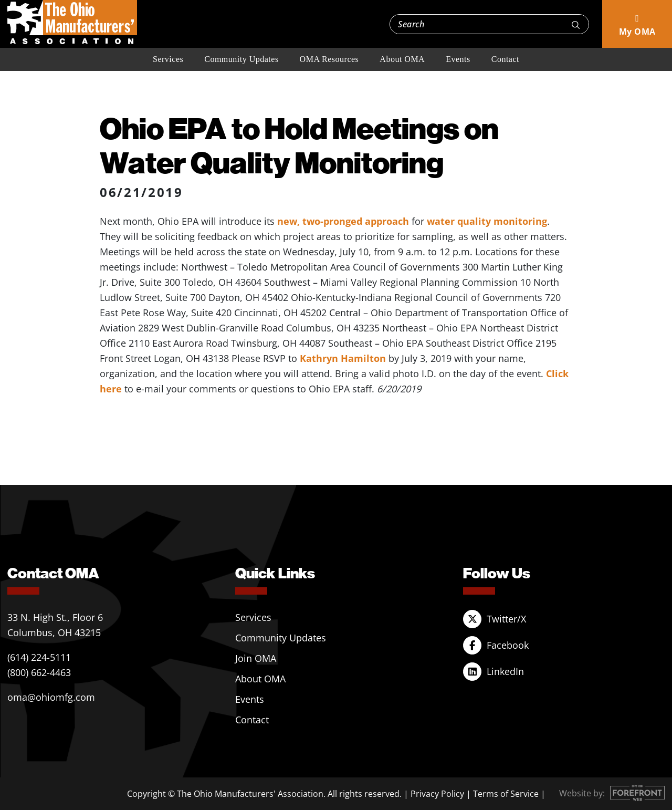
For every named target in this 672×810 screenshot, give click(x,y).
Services (168, 59)
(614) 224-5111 (39, 657)
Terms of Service (506, 794)
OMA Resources (329, 59)
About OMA (402, 59)
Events (458, 59)
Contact (505, 59)
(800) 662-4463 (39, 672)
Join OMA (256, 658)
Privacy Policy (437, 794)
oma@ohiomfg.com (51, 697)
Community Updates (241, 59)
